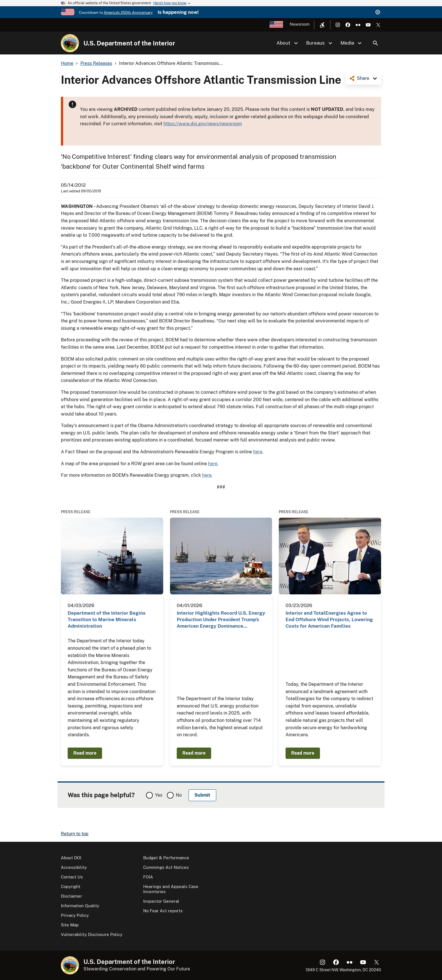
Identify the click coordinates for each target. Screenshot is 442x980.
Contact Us (72, 877)
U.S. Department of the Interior (129, 43)
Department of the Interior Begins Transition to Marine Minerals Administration (107, 620)
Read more (85, 753)
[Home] (70, 43)
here (258, 452)
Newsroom (300, 24)
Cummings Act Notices (166, 867)
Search (375, 43)
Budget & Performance (166, 858)
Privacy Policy (75, 915)
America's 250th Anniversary (128, 13)
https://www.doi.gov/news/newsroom (203, 124)
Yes (159, 795)
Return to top (75, 834)
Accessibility (74, 867)
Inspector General (161, 901)
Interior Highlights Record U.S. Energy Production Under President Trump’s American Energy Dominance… (221, 620)
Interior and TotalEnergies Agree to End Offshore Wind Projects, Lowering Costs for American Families (329, 620)
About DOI (71, 858)
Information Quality (80, 906)
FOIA (148, 877)
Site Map (70, 925)
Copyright (71, 886)
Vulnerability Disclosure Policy (92, 934)
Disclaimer (71, 896)
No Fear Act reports (163, 911)
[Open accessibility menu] (322, 25)
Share (363, 78)
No (179, 795)
